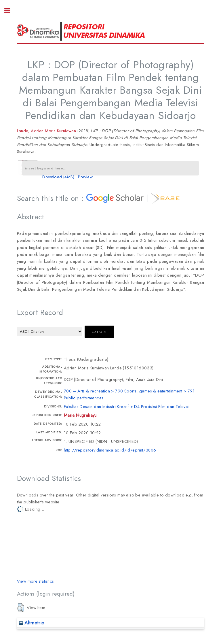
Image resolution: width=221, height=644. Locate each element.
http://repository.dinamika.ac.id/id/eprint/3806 (110, 450)
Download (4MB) (58, 177)
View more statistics (36, 581)
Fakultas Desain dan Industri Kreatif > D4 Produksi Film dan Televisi (127, 406)
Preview (85, 177)
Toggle (10, 11)
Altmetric (32, 623)
